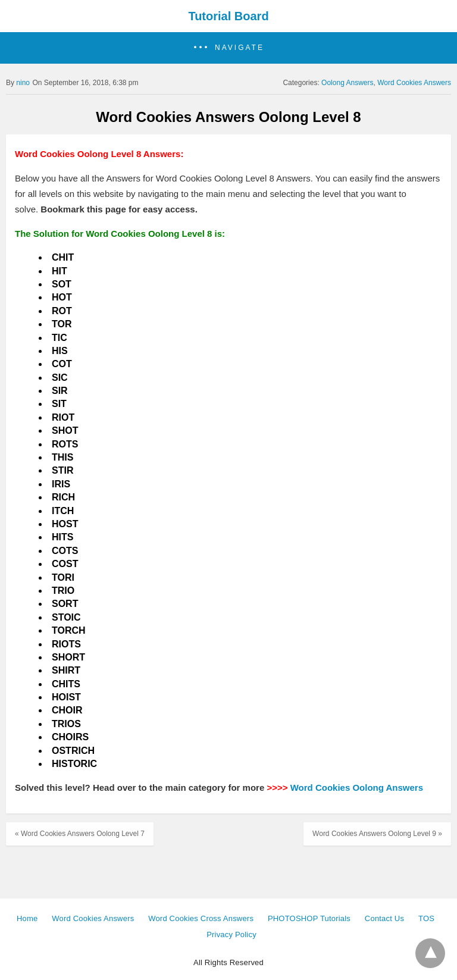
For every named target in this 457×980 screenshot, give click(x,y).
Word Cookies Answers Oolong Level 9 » (377, 834)
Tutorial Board (228, 16)
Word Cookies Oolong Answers (357, 788)
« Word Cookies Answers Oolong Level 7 (80, 834)
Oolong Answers (347, 83)
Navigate (240, 48)
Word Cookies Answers (414, 83)
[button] (228, 48)
